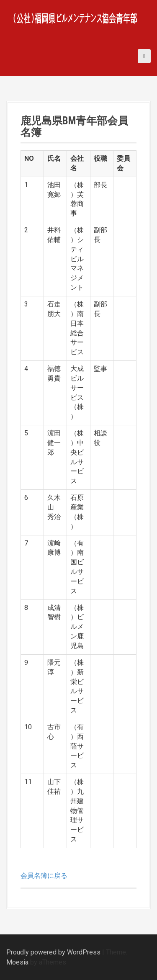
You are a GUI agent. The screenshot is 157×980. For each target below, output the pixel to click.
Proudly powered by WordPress (53, 952)
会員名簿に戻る (44, 876)
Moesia (17, 962)
